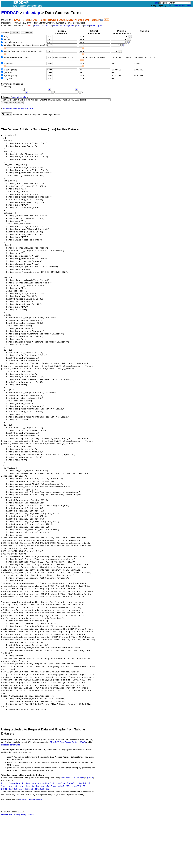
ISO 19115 (47, 26)
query (90, 778)
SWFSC (182, 6)
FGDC (37, 26)
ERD (188, 6)
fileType (79, 778)
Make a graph (97, 26)
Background (69, 26)
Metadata (58, 26)
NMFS (175, 6)
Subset (79, 26)
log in (155, 3)
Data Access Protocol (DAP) (73, 742)
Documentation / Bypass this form (17, 108)
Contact (32, 814)
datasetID (67, 778)
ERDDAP (10, 13)
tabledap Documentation (30, 799)
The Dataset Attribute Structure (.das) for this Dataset (40, 129)
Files (86, 26)
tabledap (32, 13)
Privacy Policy (20, 814)
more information (19, 97)
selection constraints (11, 745)
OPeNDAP (54, 742)
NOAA (169, 6)
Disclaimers (7, 814)
